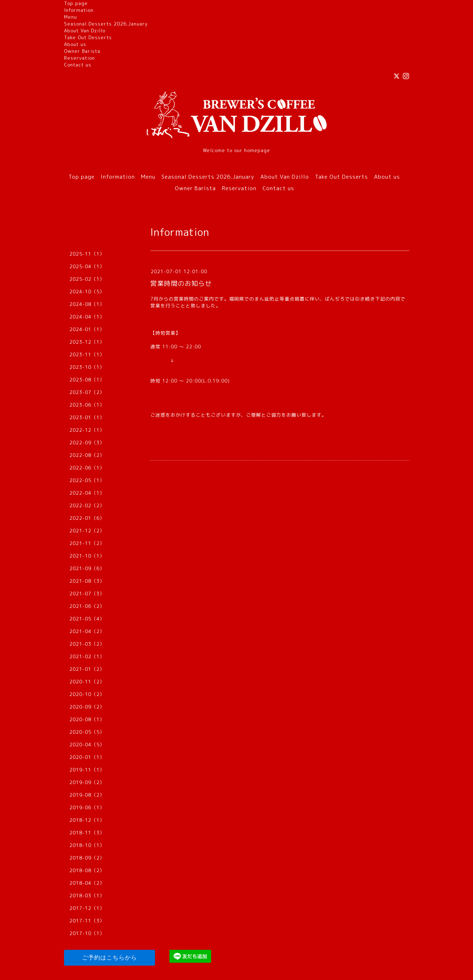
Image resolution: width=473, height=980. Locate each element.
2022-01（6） (87, 518)
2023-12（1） (87, 342)
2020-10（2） (87, 694)
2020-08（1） (87, 719)
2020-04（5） (87, 745)
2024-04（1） (87, 317)
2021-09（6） (87, 568)
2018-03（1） (87, 896)
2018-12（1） (87, 820)
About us (75, 44)
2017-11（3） (87, 921)
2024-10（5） (87, 292)
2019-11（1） (87, 770)
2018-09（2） (87, 858)
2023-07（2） (87, 392)
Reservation (79, 58)
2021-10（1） (87, 556)
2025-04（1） (87, 266)
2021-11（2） (87, 543)
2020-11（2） (87, 682)
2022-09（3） (87, 443)
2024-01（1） (87, 329)
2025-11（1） (87, 254)
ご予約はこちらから (110, 958)
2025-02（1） (87, 279)
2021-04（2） (87, 631)
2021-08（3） (87, 581)
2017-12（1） (87, 908)
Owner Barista (82, 51)
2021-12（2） (87, 531)
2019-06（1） (87, 807)
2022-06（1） (87, 468)
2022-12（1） (87, 430)
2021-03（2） (87, 644)
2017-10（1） (87, 933)
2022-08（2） (87, 455)
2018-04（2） (87, 883)
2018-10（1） (87, 845)
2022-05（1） (87, 480)
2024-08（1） (87, 304)
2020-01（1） (87, 757)
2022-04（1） (87, 493)
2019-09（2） (87, 782)
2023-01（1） (87, 417)
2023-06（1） (87, 405)
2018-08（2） (87, 870)
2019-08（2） (87, 795)
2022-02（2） (87, 505)
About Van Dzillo (85, 31)
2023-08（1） (87, 380)
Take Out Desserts (88, 37)
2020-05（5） (87, 732)
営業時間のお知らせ (181, 283)
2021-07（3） (87, 594)
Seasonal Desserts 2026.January (106, 24)
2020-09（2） (87, 707)
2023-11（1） (87, 354)
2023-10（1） (87, 367)
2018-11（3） (87, 833)
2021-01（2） (87, 669)
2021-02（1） (87, 656)
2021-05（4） (87, 619)
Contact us (78, 65)
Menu (71, 17)
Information (79, 10)
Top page (76, 3)
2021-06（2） (87, 606)
